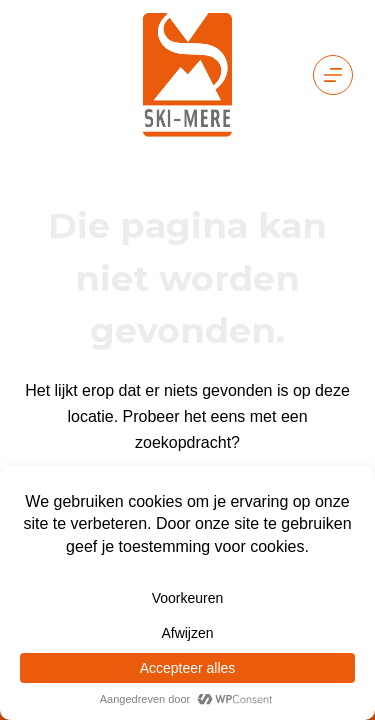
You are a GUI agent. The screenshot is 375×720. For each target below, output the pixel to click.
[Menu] (333, 75)
